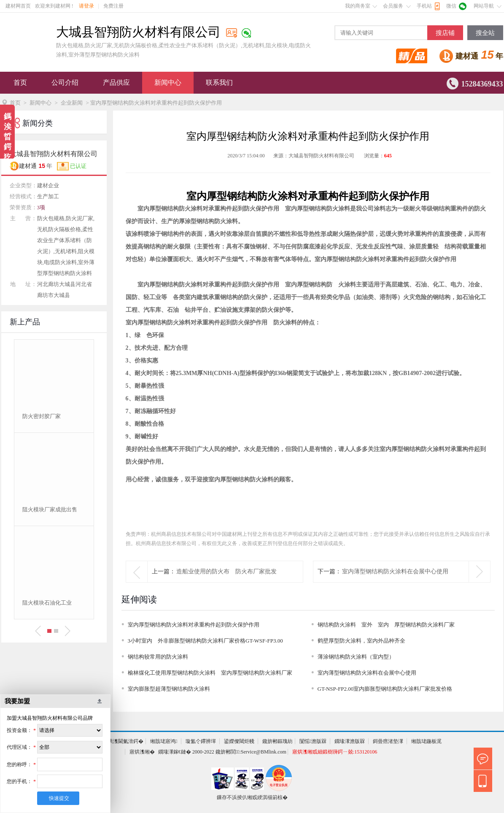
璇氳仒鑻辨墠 (201, 741)
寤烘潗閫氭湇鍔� (123, 741)
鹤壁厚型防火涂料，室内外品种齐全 (361, 641)
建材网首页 (18, 6)
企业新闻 (72, 103)
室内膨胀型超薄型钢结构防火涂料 (169, 689)
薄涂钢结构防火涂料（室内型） (356, 657)
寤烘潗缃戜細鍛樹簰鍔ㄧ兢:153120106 (335, 752)
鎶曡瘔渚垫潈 (388, 741)
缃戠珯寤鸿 (164, 741)
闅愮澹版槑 (313, 741)
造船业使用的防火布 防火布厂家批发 (226, 571)
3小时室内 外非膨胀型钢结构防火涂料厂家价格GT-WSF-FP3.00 (205, 641)
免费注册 (113, 6)
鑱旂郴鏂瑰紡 (278, 741)
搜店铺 (445, 33)
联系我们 (219, 82)
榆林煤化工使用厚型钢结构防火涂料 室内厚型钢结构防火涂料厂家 (210, 673)
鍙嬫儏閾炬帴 (239, 741)
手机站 (424, 6)
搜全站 (485, 33)
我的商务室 (358, 6)
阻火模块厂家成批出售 (50, 509)
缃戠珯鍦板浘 (426, 741)
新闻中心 (168, 82)
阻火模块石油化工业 (47, 603)
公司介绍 (65, 82)
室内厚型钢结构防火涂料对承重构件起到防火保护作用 (194, 625)
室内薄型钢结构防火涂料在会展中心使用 (395, 571)
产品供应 (116, 82)
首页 (20, 82)
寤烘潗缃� (142, 752)
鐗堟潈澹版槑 (350, 741)
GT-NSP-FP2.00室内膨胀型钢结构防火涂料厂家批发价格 (385, 689)
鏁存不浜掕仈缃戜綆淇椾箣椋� (252, 797)
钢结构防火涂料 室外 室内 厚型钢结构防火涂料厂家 (386, 625)
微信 (451, 6)
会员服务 (393, 6)
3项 (41, 207)
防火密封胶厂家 (42, 416)
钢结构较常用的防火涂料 (158, 657)
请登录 (86, 6)
